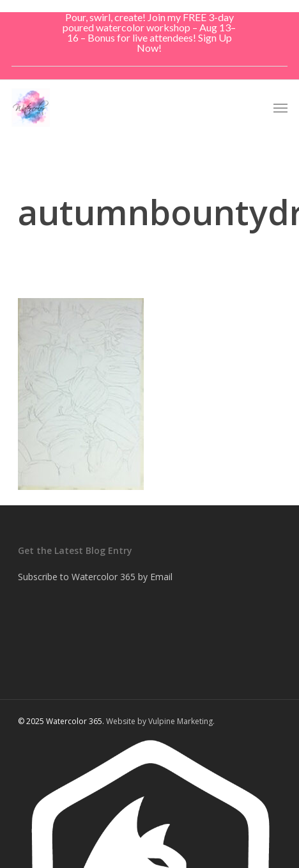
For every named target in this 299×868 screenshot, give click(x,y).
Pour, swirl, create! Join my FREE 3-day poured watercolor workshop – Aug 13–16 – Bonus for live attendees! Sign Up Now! (149, 32)
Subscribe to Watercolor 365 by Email (95, 577)
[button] (280, 107)
